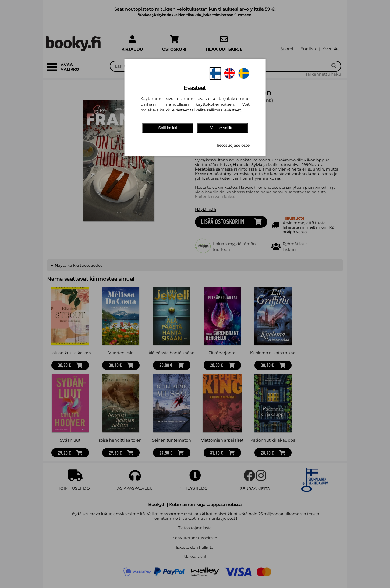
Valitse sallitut (222, 128)
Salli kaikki (168, 128)
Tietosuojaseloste (233, 145)
